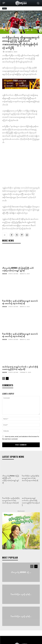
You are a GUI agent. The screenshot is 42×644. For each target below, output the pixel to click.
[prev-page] (4, 361)
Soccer (4, 8)
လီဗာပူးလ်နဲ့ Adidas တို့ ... (21, 554)
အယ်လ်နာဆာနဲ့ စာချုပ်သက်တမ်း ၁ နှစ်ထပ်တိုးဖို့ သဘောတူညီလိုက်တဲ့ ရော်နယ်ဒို (20, 350)
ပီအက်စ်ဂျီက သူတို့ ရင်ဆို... (21, 576)
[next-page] (7, 361)
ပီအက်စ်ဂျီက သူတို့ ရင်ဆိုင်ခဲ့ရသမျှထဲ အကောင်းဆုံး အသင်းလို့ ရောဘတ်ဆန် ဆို (20, 284)
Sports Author (13, 256)
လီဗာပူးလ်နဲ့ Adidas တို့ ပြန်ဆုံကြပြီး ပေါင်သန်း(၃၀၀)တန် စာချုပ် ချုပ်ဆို (18, 251)
